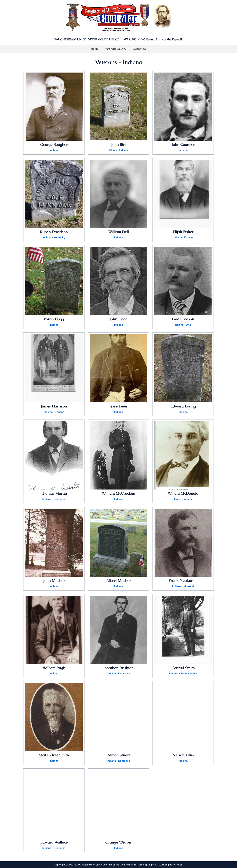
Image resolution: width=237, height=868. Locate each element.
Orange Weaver (118, 843)
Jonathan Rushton (119, 669)
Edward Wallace (54, 843)
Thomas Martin (54, 494)
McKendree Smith (54, 756)
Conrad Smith (183, 669)
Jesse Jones (118, 406)
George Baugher (54, 144)
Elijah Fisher (183, 232)
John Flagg (119, 319)
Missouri (189, 587)
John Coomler (183, 144)
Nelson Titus (183, 756)
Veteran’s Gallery (116, 49)
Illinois (113, 150)
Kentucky (60, 238)
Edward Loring (183, 406)
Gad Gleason (183, 319)
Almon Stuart (119, 756)
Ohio (189, 325)
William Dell (119, 232)
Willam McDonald (183, 494)
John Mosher (54, 581)
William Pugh (54, 669)
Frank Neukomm (183, 581)
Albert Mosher (118, 581)
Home (95, 49)
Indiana (54, 150)
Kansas (189, 238)
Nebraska (60, 500)
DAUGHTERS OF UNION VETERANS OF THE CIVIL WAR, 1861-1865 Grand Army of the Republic (118, 39)
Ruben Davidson (54, 232)
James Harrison (54, 406)
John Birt (118, 144)
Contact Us (140, 49)
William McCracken (119, 494)
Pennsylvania (189, 675)
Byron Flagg (54, 319)
